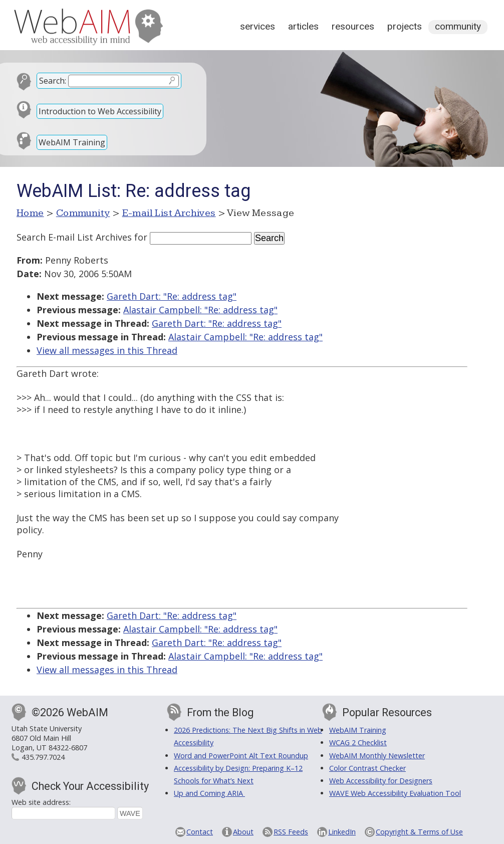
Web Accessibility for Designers (381, 781)
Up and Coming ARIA (209, 793)
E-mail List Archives (169, 213)
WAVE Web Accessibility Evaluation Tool (395, 793)
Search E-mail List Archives (74, 237)
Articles (303, 26)
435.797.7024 (43, 757)
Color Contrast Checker (367, 768)
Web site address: (41, 802)
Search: (53, 81)
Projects (405, 26)
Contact (200, 832)
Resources (353, 26)
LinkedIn (342, 832)
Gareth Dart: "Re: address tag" (172, 296)
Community (458, 26)
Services (258, 26)
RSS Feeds (291, 832)
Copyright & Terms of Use (419, 832)
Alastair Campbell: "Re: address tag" (200, 310)
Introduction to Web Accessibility (100, 111)
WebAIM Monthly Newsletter (377, 756)
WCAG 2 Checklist (358, 743)
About (243, 832)
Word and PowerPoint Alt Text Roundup (241, 756)
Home (30, 213)
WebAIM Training (72, 142)
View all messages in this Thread (107, 350)
